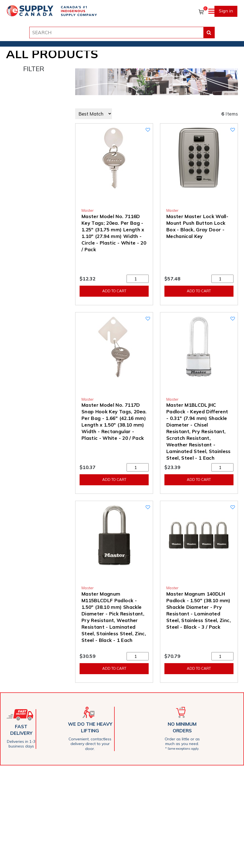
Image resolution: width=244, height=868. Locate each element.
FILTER (34, 69)
